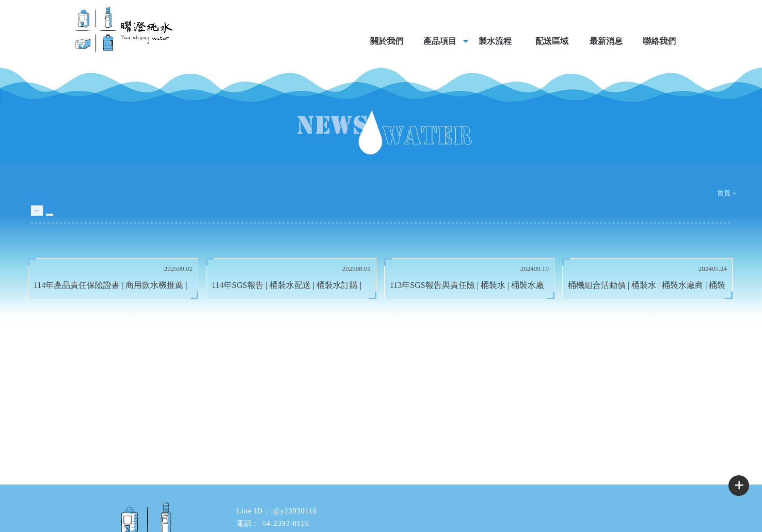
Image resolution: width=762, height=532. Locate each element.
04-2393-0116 (286, 523)
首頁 (724, 193)
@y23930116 (295, 511)
